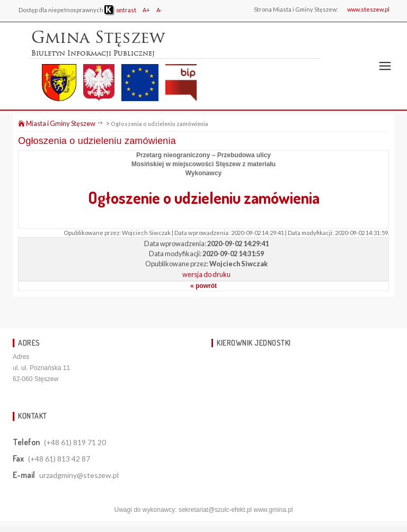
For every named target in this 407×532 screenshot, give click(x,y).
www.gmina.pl (273, 510)
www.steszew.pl (368, 9)
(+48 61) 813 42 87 (59, 459)
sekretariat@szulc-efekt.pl (215, 510)
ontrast (120, 10)
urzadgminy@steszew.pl (79, 475)
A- (159, 10)
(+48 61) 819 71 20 (75, 442)
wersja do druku (206, 274)
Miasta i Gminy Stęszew (57, 123)
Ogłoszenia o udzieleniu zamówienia (160, 124)
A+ (146, 10)
